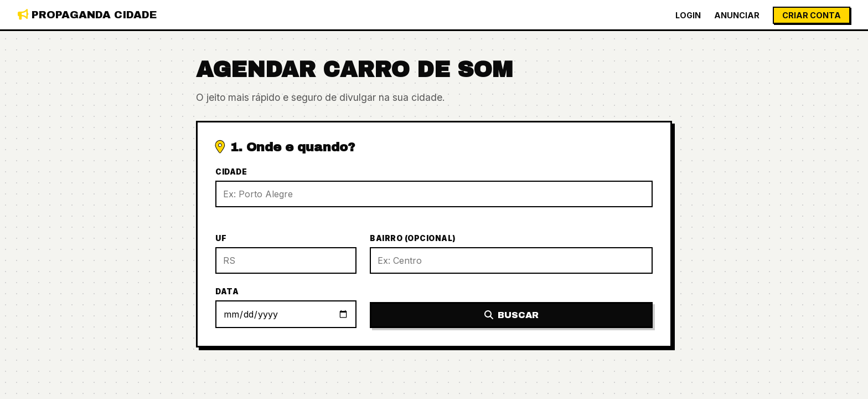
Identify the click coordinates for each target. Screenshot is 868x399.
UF (221, 238)
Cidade (231, 172)
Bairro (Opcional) (413, 238)
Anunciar (737, 15)
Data (227, 291)
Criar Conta (812, 15)
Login (688, 15)
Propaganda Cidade (87, 15)
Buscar (512, 315)
